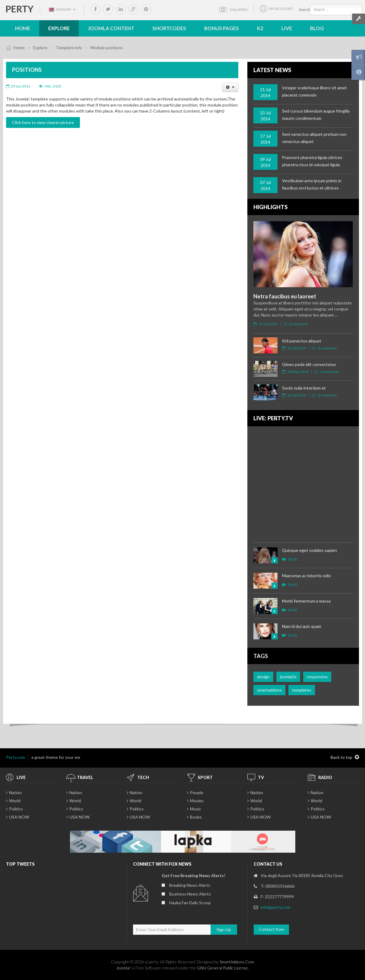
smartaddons (269, 690)
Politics (16, 809)
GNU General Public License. (223, 968)
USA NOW (19, 817)
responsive (317, 677)
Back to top (345, 757)
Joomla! (123, 968)
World (15, 801)
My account (281, 9)
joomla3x (288, 677)
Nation (15, 792)
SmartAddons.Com (237, 962)
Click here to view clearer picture (43, 122)
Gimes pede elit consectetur (309, 364)
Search (305, 10)
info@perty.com (275, 907)
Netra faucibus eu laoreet (285, 296)
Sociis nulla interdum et (304, 388)
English (62, 9)
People (197, 792)
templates (302, 690)
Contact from (271, 929)
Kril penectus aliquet (302, 341)
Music (196, 809)
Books (196, 817)
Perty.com (16, 757)
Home (19, 48)
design (263, 677)
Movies (197, 801)
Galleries (237, 10)
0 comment (295, 324)
